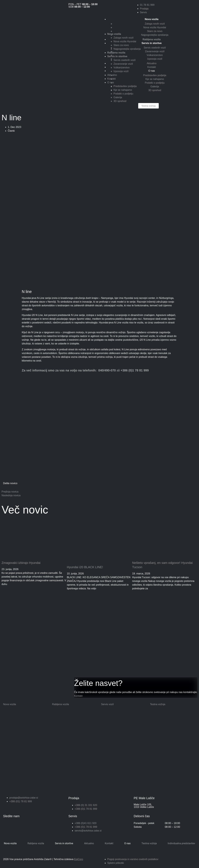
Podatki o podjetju (155, 83)
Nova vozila (10, 843)
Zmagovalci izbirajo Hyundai (21, 563)
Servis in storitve (64, 843)
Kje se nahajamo (155, 79)
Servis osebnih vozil (155, 48)
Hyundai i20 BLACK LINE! (85, 567)
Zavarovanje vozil (155, 51)
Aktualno (152, 63)
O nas (152, 71)
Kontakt (152, 67)
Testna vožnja (149, 843)
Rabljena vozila (36, 843)
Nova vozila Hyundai (155, 27)
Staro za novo (155, 31)
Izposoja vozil (155, 59)
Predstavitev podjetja (155, 75)
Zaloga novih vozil (155, 24)
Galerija (155, 86)
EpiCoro (79, 859)
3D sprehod (155, 90)
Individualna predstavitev (181, 843)
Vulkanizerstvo (155, 55)
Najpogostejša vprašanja (155, 35)
